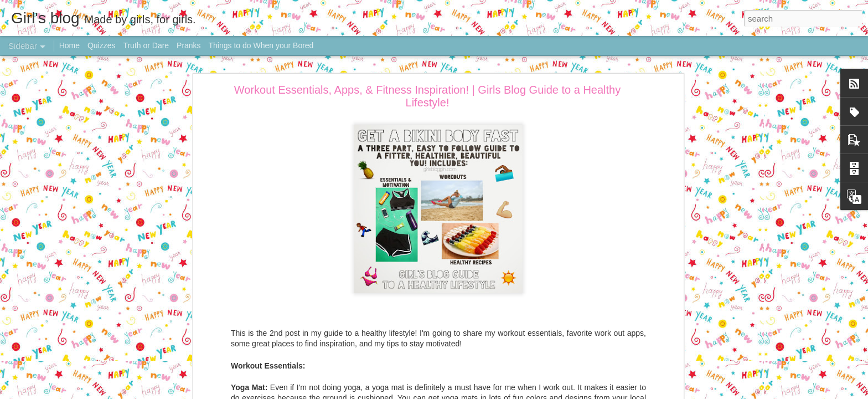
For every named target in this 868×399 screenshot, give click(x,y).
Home (69, 45)
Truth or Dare (146, 45)
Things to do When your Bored (261, 45)
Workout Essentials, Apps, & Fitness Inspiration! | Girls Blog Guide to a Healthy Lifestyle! (427, 96)
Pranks (189, 45)
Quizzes (102, 45)
